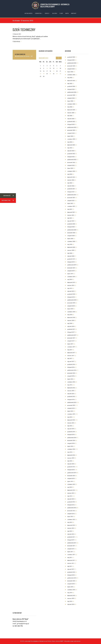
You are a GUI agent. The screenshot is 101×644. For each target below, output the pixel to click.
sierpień (71, 69)
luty (70, 84)
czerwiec (71, 75)
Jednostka (38, 13)
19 (54, 71)
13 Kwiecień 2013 (17, 34)
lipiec (70, 72)
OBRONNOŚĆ (10, 196)
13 (57, 68)
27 (57, 74)
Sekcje (47, 13)
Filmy (61, 13)
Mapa (67, 13)
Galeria (55, 13)
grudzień (71, 57)
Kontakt (74, 13)
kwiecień (44, 58)
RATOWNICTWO (9, 200)
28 (60, 74)
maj (70, 78)
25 (50, 74)
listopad (71, 60)
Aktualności (29, 13)
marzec (71, 113)
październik (72, 63)
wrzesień (71, 66)
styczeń (71, 119)
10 (47, 68)
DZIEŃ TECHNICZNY (24, 30)
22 (40, 74)
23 (44, 74)
